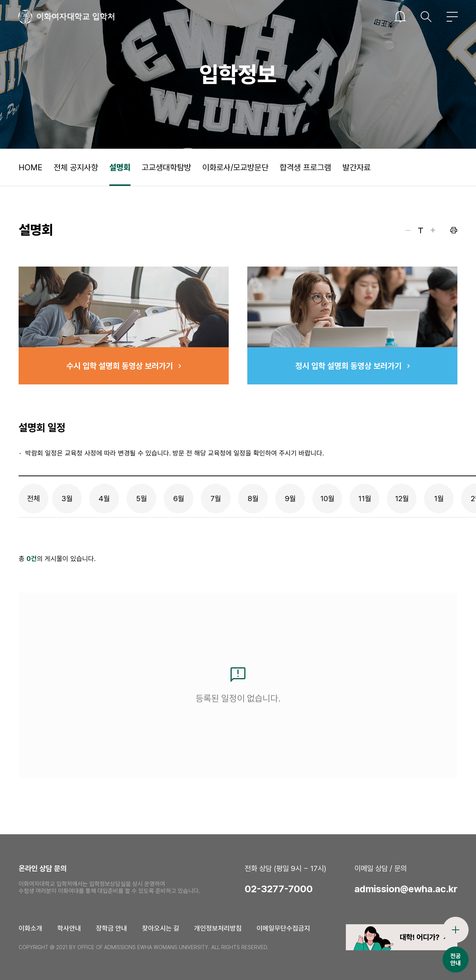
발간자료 (357, 167)
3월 (67, 499)
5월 (141, 499)
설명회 (120, 167)
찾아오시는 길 (161, 928)
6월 (179, 499)
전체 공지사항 (76, 167)
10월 (327, 499)
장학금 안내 (112, 928)
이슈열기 (400, 17)
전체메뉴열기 (452, 17)
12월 (402, 499)
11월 (365, 499)
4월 (104, 499)
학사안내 (69, 928)
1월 (439, 499)
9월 (290, 499)
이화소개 (30, 928)
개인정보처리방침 (218, 928)
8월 (253, 499)
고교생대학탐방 (166, 167)
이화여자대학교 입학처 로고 (67, 17)
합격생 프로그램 (305, 167)
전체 (33, 499)
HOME (30, 167)
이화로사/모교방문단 (235, 167)
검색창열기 (426, 17)
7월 (216, 499)
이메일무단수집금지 (283, 928)
